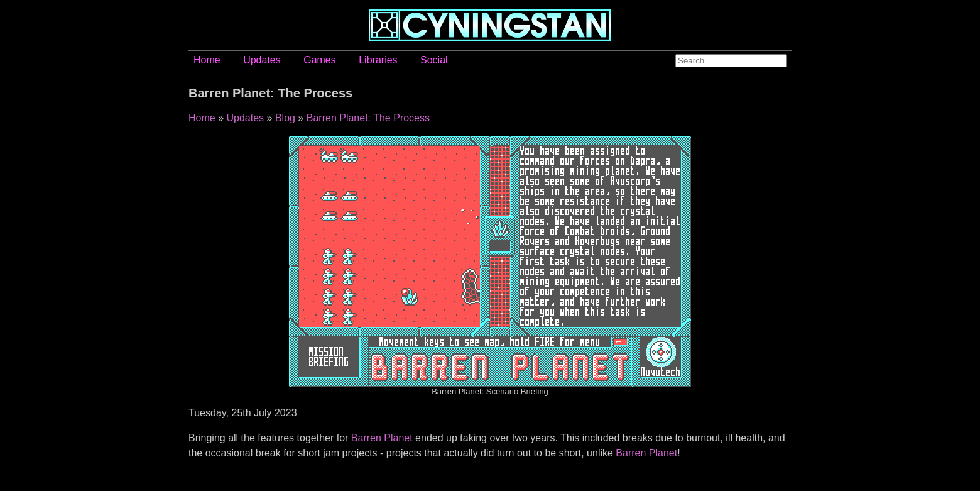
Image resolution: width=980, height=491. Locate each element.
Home (207, 60)
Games (320, 60)
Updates (262, 60)
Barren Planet (382, 438)
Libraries (378, 60)
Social (434, 60)
